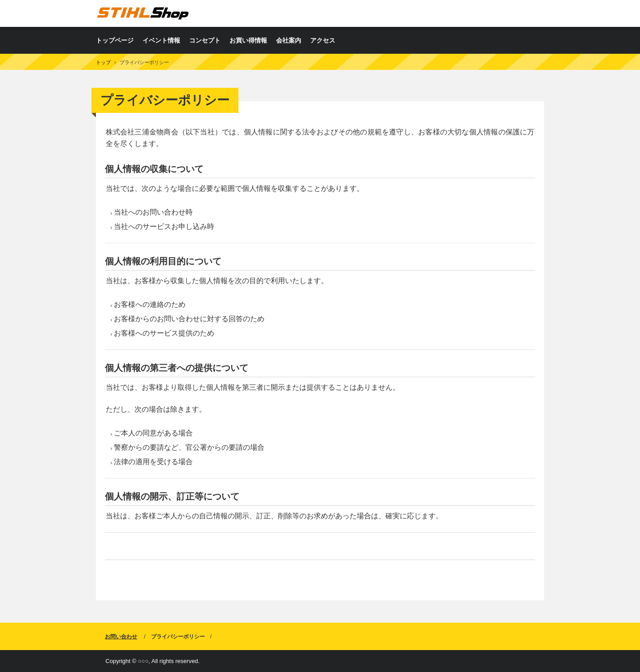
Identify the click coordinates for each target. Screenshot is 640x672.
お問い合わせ (121, 637)
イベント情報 (161, 40)
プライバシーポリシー (178, 637)
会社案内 (289, 40)
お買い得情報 (248, 40)
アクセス (323, 40)
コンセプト (205, 40)
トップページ (115, 40)
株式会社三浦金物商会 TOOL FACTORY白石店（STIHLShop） (143, 13)
